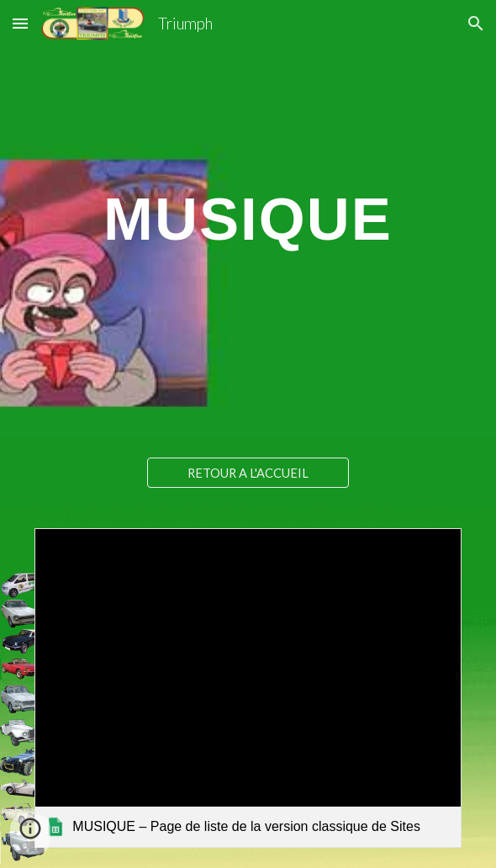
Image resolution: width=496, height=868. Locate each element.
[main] (248, 219)
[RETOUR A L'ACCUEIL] (248, 473)
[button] (20, 23)
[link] (248, 688)
